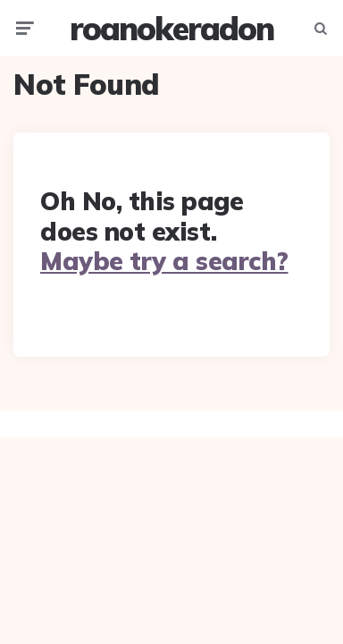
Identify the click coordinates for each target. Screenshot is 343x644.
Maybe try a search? (164, 261)
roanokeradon (171, 28)
